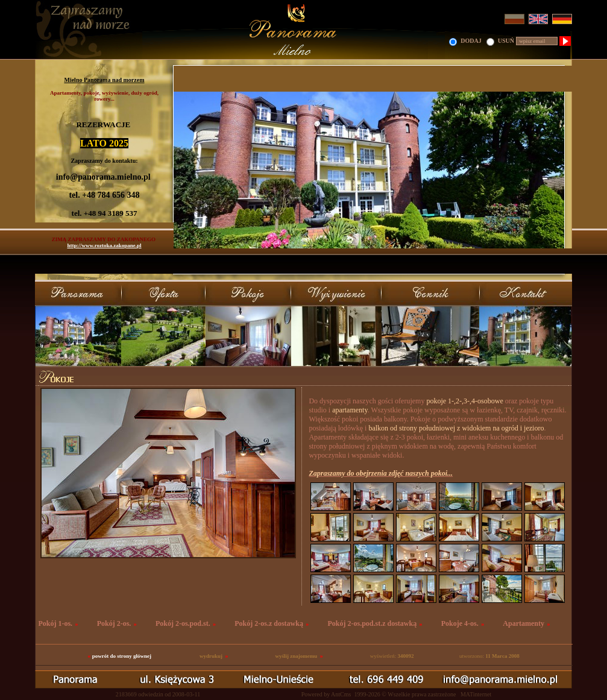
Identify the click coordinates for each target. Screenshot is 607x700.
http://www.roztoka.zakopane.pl (104, 245)
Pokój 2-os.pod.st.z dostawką (372, 623)
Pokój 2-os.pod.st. (183, 623)
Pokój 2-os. (114, 623)
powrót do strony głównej (122, 656)
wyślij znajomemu (296, 656)
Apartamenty (524, 623)
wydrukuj (211, 656)
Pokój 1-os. (55, 623)
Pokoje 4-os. (460, 623)
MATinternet (476, 694)
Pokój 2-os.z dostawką (269, 623)
